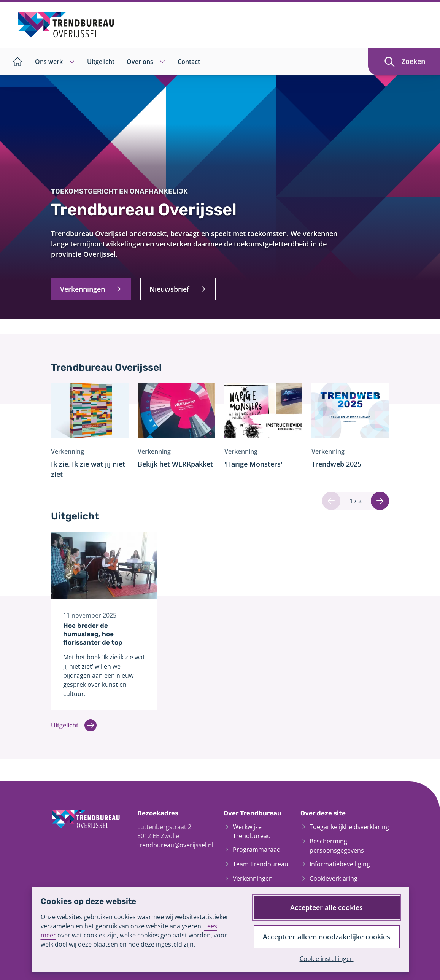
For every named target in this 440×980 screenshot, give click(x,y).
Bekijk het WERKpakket (175, 464)
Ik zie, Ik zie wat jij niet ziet (88, 469)
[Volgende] (380, 501)
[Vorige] (331, 501)
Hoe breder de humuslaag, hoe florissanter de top (93, 634)
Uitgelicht (74, 726)
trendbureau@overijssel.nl (175, 845)
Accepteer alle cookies (326, 907)
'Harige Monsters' (253, 464)
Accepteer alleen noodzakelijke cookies (326, 936)
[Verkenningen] (91, 289)
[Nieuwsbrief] (179, 289)
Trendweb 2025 (336, 464)
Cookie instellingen (326, 959)
